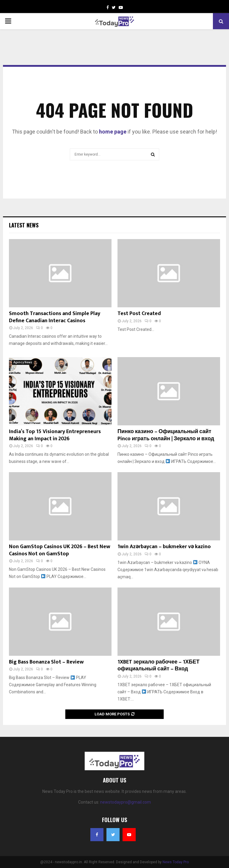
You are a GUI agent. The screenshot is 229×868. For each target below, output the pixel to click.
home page (113, 132)
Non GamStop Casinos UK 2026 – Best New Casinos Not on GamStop (60, 550)
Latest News (24, 225)
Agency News (23, 362)
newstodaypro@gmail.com (126, 802)
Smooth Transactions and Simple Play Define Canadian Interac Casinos (55, 317)
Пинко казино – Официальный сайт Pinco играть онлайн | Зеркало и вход (166, 435)
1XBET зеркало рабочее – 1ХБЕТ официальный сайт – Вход (158, 665)
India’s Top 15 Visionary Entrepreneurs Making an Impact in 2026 (55, 435)
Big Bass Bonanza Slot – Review (46, 662)
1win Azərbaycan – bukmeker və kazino (164, 547)
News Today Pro (176, 862)
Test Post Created (139, 314)
